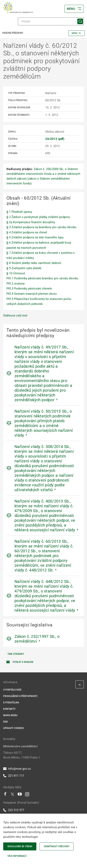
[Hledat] (51, 21)
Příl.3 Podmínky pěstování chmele (29, 289)
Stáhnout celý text (15, 316)
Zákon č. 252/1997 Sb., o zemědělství (37, 639)
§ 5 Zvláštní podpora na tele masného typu (35, 237)
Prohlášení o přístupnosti (20, 696)
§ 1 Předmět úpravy (19, 212)
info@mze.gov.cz (17, 769)
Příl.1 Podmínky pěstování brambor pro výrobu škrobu (42, 278)
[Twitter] (12, 795)
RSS (5, 722)
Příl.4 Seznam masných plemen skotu (32, 294)
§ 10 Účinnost (16, 273)
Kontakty (9, 709)
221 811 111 (14, 776)
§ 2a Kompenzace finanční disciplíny (31, 222)
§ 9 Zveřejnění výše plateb (24, 268)
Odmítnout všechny (57, 846)
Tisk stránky (16, 654)
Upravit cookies (13, 728)
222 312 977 (14, 810)
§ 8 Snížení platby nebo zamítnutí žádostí (34, 263)
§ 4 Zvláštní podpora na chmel (27, 232)
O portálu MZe (12, 690)
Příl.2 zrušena (15, 284)
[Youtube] (20, 795)
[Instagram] (27, 795)
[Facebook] (5, 795)
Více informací (17, 856)
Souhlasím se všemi (20, 846)
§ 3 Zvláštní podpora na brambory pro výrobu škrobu (41, 227)
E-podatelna (11, 703)
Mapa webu (10, 715)
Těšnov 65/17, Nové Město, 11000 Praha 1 (22, 755)
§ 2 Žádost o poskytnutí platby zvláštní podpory (38, 217)
